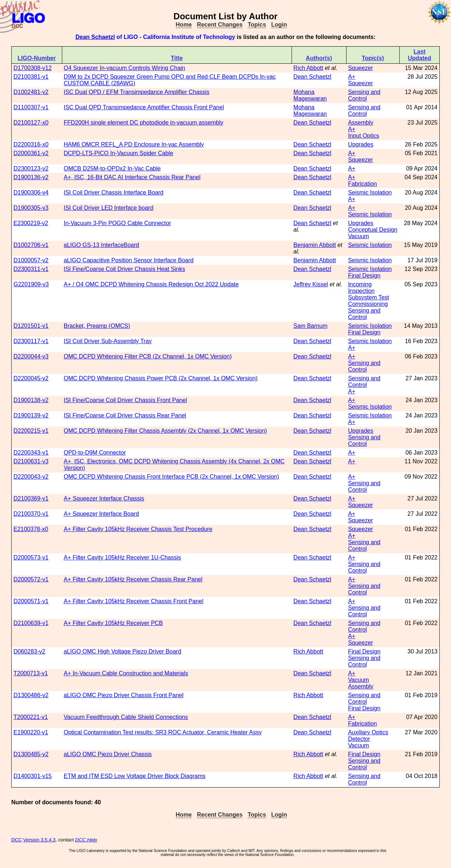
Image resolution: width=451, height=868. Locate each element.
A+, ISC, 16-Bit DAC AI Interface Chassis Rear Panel (132, 177)
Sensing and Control (364, 95)
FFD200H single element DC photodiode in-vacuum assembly (143, 123)
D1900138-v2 (31, 400)
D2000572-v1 (31, 579)
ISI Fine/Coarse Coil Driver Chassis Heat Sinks (124, 269)
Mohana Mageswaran (310, 95)
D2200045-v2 (31, 378)
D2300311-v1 (31, 269)
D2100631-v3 (31, 461)
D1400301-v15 (33, 776)
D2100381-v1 (31, 77)
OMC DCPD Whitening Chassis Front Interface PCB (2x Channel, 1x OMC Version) (171, 477)
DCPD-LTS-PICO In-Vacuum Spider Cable (118, 153)
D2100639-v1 (31, 623)
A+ (352, 77)
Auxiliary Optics (368, 732)
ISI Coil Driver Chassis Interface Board (114, 193)
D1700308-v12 (33, 68)
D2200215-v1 (31, 431)
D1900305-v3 (31, 208)
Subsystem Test (369, 297)
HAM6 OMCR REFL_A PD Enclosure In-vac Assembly (134, 144)
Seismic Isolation (370, 193)
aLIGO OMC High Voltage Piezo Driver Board (122, 651)
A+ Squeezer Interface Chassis (104, 498)
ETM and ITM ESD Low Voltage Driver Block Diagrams (134, 776)
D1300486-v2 (31, 695)
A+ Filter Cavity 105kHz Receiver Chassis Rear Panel (133, 579)
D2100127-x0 (31, 123)
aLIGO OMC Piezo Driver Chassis (108, 754)
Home (184, 25)
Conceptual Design (373, 230)
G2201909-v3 (31, 284)
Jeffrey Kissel (311, 284)
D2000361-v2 (31, 153)
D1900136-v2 (31, 177)
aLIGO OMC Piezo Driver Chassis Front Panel (124, 695)
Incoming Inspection (361, 288)
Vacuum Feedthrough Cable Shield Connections (126, 717)
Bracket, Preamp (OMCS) (97, 326)
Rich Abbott (308, 68)
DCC (17, 840)
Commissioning (368, 304)
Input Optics (363, 136)
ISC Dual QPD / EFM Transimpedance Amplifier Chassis (137, 92)
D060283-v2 (29, 651)
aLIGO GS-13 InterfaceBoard (101, 245)
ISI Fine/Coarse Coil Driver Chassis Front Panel (125, 400)
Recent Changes (220, 25)
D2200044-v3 (31, 356)
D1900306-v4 (31, 193)
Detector (359, 739)
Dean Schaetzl (95, 37)
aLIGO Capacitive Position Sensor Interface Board (129, 260)
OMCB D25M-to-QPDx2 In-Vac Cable (112, 168)
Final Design (364, 276)
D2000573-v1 (31, 557)
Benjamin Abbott (315, 245)
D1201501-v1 (31, 326)
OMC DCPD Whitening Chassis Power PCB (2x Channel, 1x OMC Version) (161, 378)
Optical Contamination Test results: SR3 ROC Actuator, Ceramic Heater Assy (163, 732)
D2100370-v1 (31, 514)
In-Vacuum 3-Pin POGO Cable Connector (117, 223)
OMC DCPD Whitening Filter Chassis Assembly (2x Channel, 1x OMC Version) (165, 431)
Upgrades (361, 144)
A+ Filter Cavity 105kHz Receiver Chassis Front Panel (134, 601)
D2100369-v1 (31, 498)
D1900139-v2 (31, 415)
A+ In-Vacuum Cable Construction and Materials (126, 673)
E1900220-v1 (31, 732)
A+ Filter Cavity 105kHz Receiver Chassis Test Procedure (138, 529)
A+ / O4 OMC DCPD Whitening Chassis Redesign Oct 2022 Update (151, 284)
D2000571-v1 (31, 601)
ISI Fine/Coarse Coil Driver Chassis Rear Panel (125, 415)
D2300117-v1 (31, 341)
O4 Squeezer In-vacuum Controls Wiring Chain (124, 68)
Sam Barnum (310, 326)
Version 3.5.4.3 (39, 840)
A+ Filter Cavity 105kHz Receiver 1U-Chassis (122, 557)
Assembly (361, 123)
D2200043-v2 (31, 477)
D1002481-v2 (31, 92)
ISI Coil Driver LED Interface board (108, 208)
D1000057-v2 (31, 260)
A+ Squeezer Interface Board (101, 514)
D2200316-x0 (31, 144)
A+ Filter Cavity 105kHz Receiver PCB (113, 623)
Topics (257, 25)
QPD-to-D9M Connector (95, 453)
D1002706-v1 (31, 245)
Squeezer (361, 68)
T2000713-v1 (31, 673)
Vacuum (359, 236)
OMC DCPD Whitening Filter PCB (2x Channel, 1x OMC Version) (148, 356)
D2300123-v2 (31, 168)
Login (279, 25)
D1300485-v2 (31, 754)
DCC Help (86, 840)
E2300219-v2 (31, 223)
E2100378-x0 (31, 529)
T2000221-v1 (31, 717)
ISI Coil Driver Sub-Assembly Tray (108, 341)
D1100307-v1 (31, 107)
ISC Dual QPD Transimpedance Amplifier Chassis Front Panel (144, 107)
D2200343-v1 (31, 453)
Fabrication (362, 184)
